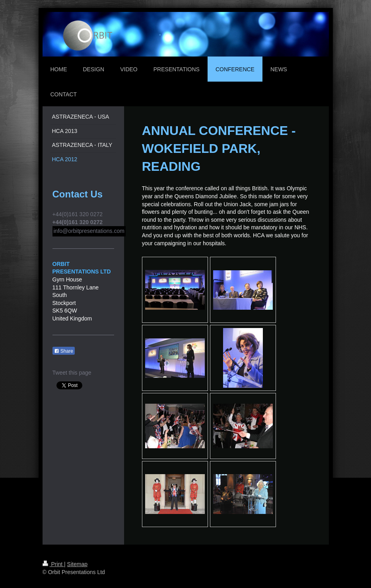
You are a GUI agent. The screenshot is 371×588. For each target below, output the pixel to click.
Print (53, 564)
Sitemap (77, 564)
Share (64, 351)
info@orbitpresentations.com (89, 231)
